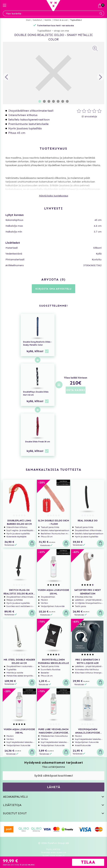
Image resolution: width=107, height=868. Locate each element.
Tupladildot (76, 20)
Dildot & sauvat (61, 20)
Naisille (48, 20)
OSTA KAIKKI (76, 390)
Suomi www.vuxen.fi (53, 856)
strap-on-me (61, 31)
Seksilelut (37, 20)
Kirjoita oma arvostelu (53, 289)
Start (28, 20)
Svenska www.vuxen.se (53, 852)
